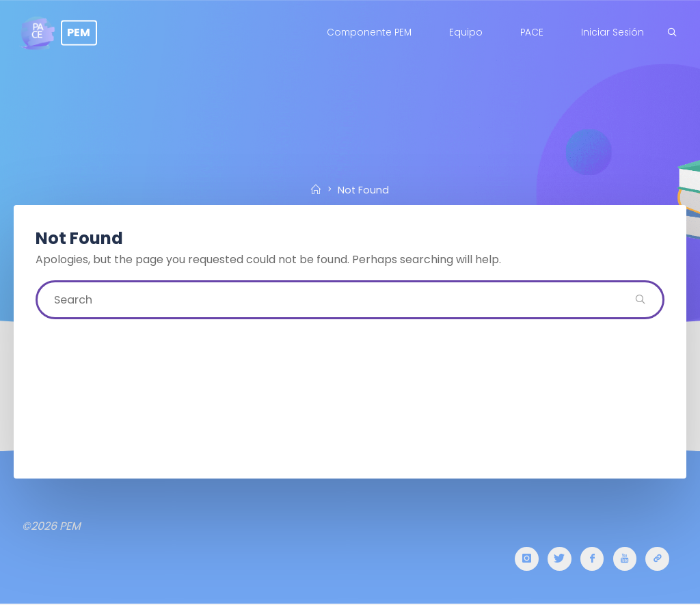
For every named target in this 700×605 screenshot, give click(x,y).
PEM (83, 32)
